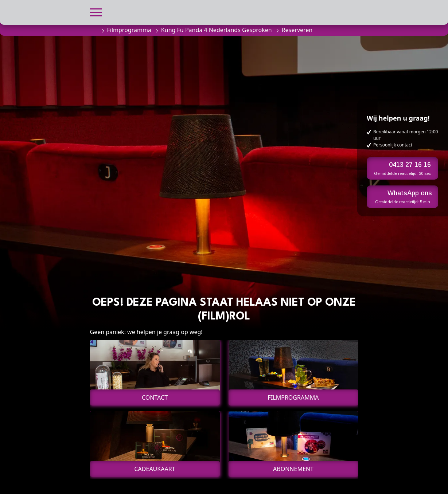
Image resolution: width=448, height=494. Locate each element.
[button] (96, 11)
